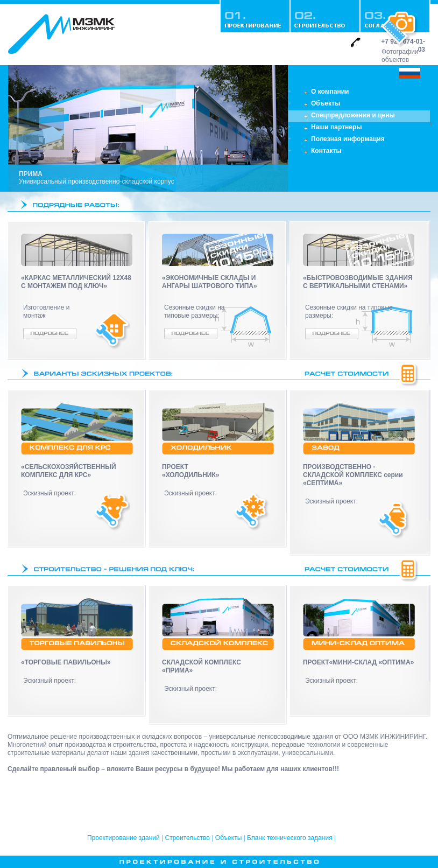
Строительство (188, 838)
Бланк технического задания (290, 838)
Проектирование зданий (123, 838)
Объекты (229, 838)
